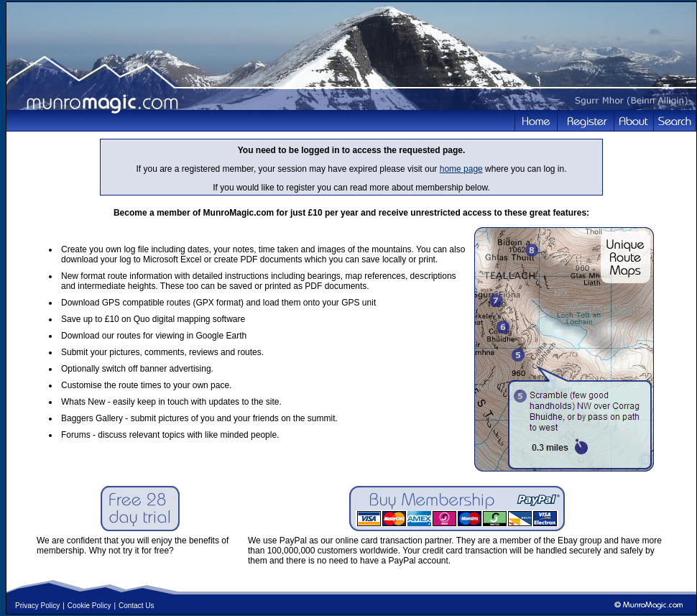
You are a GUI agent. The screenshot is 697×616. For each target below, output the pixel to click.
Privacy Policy (37, 606)
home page (461, 169)
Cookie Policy (89, 606)
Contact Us (136, 606)
